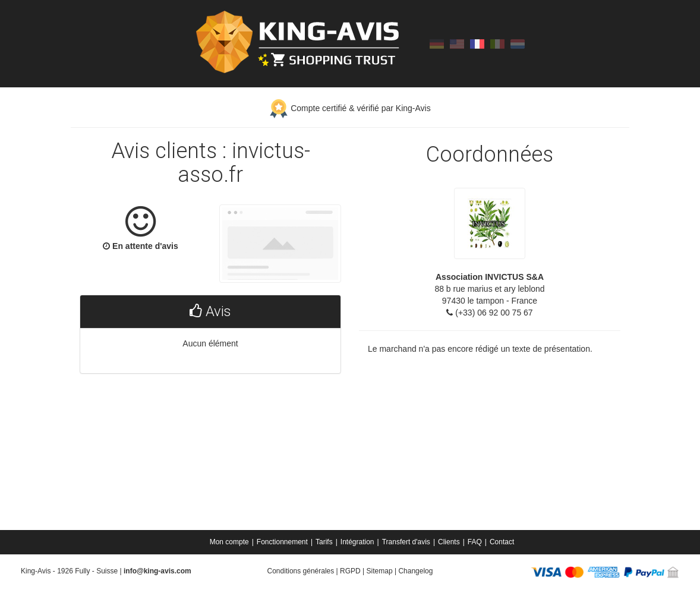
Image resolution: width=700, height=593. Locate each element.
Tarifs (324, 542)
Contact (502, 542)
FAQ (475, 542)
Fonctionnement (282, 542)
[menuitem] (230, 542)
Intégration (357, 542)
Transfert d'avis (406, 542)
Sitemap (380, 571)
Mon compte (229, 542)
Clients (449, 542)
